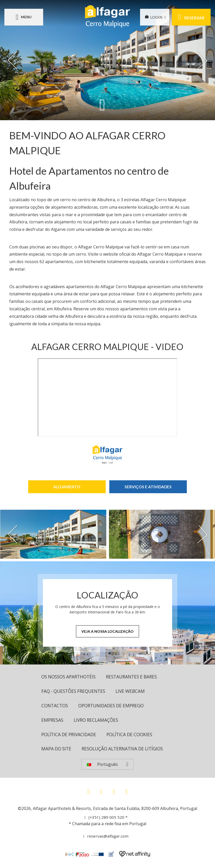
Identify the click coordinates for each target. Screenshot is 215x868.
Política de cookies (134, 736)
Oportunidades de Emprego (115, 706)
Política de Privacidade (70, 736)
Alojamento (67, 487)
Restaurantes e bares (137, 677)
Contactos (55, 706)
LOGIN (152, 17)
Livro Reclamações (98, 721)
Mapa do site (57, 750)
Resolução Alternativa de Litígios (127, 750)
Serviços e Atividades (148, 487)
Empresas (53, 721)
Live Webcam (135, 692)
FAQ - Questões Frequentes (76, 692)
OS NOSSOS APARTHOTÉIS (71, 677)
